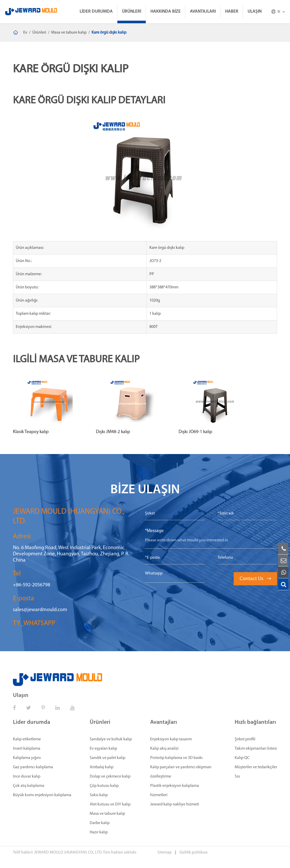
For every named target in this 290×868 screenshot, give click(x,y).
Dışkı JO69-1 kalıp (195, 432)
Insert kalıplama (27, 749)
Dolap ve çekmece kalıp (110, 777)
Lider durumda (96, 11)
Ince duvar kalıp (27, 777)
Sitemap (165, 852)
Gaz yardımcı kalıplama (33, 767)
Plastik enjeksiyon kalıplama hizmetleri (175, 790)
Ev (25, 33)
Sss (237, 777)
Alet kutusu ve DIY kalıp (110, 804)
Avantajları (203, 11)
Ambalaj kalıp (102, 767)
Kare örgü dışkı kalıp (109, 33)
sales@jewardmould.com (40, 610)
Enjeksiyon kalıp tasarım (171, 739)
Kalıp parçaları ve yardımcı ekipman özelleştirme (181, 772)
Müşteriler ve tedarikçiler (256, 767)
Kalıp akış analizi (164, 749)
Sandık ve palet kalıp (108, 758)
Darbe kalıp (100, 823)
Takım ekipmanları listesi (256, 749)
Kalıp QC (242, 758)
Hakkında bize (166, 11)
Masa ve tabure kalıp (69, 33)
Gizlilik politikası (193, 852)
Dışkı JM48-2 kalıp (113, 432)
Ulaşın (255, 11)
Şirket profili (245, 739)
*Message (154, 531)
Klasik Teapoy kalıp (31, 432)
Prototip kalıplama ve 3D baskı (176, 758)
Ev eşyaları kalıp (103, 749)
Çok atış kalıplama (29, 786)
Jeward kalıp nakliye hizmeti (175, 804)
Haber (232, 11)
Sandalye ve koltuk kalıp (111, 739)
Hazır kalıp (99, 832)
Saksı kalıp (99, 795)
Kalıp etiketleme (27, 739)
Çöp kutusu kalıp (104, 786)
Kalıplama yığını (27, 758)
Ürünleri (132, 11)
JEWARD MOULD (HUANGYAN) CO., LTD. (68, 852)
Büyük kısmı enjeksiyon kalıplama (42, 795)
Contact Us (255, 579)
